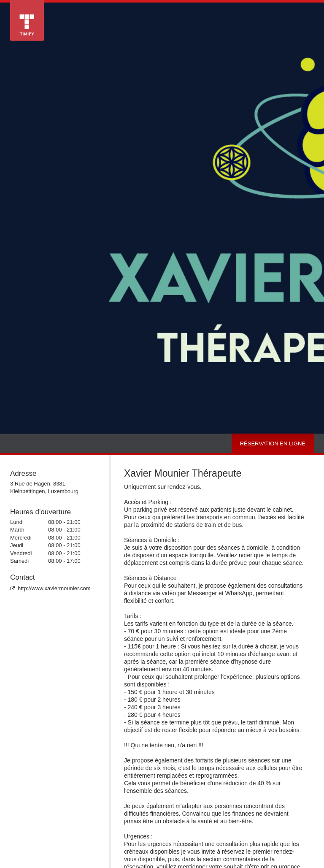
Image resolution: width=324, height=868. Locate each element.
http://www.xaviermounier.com (50, 588)
